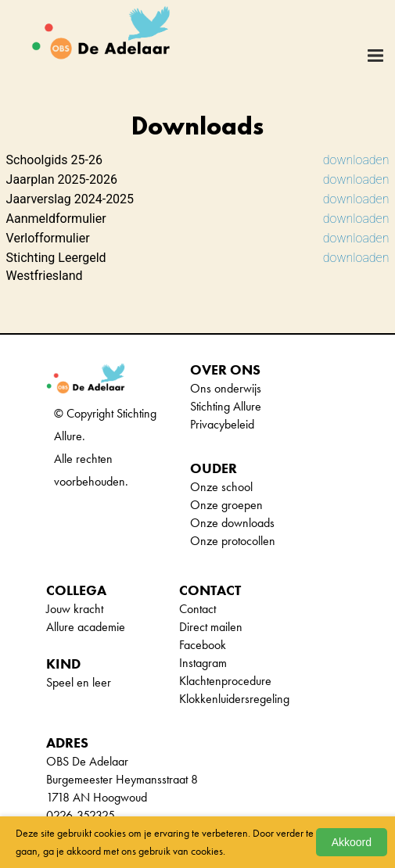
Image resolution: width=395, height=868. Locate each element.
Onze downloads (232, 523)
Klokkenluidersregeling (234, 699)
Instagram (203, 663)
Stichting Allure (226, 406)
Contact (197, 609)
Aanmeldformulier (56, 219)
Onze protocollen (233, 541)
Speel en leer (79, 682)
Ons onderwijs (226, 388)
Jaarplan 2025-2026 (62, 179)
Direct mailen (211, 627)
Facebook (203, 645)
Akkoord (352, 842)
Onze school (221, 487)
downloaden (356, 160)
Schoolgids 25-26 (54, 160)
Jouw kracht (75, 609)
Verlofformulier (48, 238)
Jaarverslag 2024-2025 (70, 199)
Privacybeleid (222, 424)
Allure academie (86, 627)
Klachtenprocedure (225, 681)
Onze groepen (226, 505)
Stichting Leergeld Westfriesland (56, 267)
